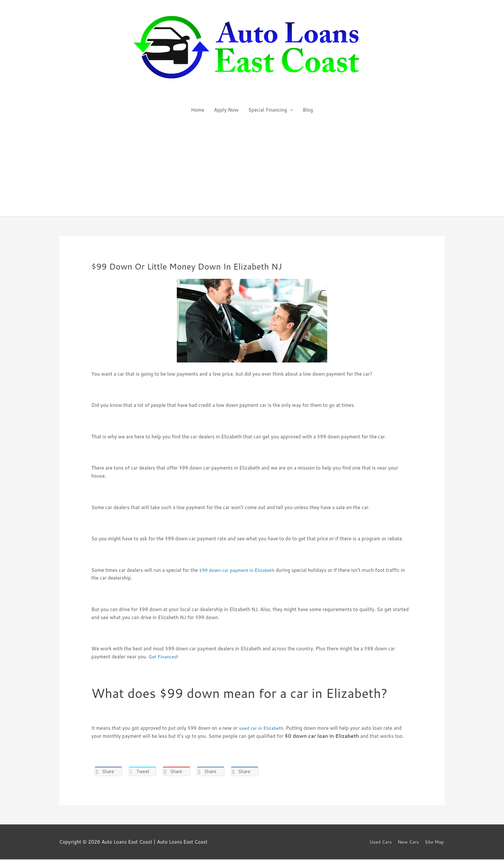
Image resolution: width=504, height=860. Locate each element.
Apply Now (226, 110)
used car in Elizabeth (262, 728)
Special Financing (267, 110)
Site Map (435, 842)
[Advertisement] (252, 168)
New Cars (408, 842)
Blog (308, 110)
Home (198, 110)
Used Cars (379, 842)
